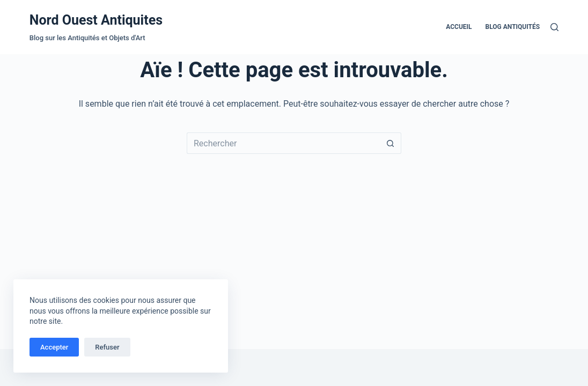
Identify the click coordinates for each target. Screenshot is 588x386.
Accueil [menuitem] (459, 27)
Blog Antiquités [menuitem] (513, 27)
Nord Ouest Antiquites (96, 20)
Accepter (54, 347)
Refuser (107, 347)
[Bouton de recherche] (391, 143)
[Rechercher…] (283, 143)
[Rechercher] (554, 27)
